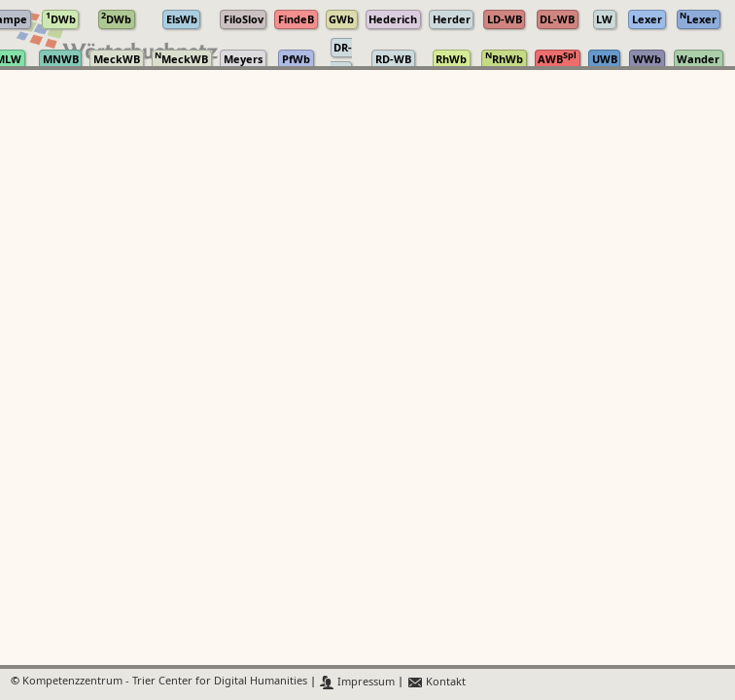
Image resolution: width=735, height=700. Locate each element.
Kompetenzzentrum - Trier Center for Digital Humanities (165, 682)
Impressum (357, 682)
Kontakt (436, 682)
